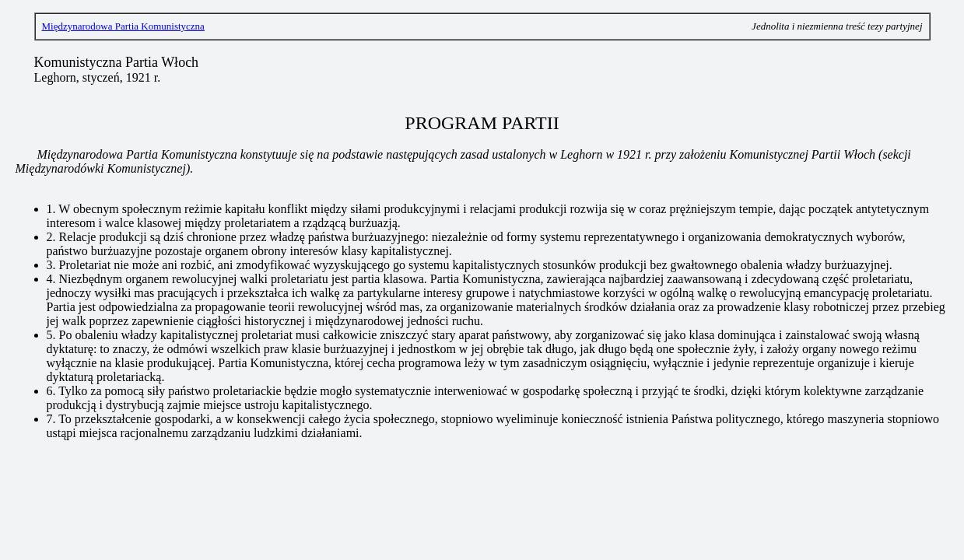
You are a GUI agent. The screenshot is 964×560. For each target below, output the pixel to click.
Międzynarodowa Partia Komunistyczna (123, 26)
